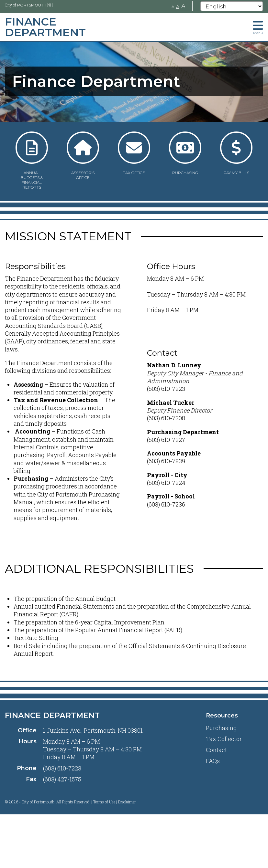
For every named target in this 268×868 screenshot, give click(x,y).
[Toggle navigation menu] (258, 27)
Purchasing (221, 728)
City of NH (29, 5)
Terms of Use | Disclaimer (115, 802)
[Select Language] (232, 6)
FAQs (213, 761)
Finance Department (52, 715)
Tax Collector (224, 739)
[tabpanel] (134, 81)
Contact (216, 750)
